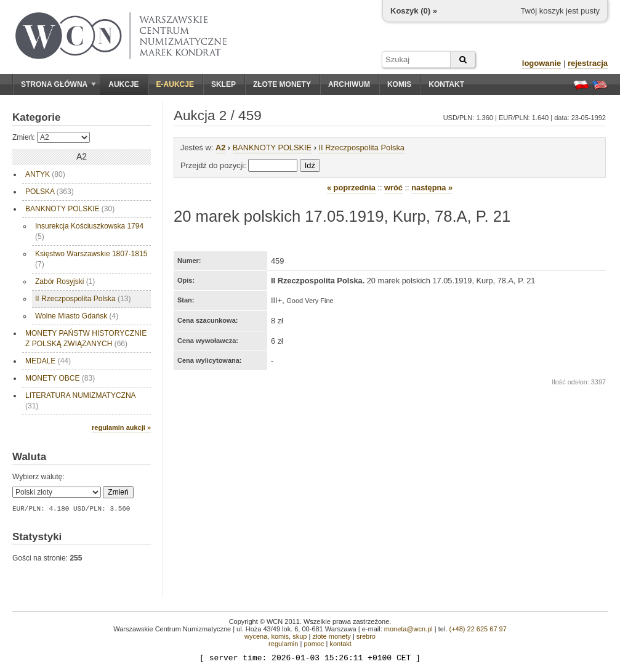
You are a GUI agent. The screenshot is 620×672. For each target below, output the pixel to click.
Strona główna (58, 84)
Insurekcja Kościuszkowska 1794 (89, 231)
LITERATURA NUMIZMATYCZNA (81, 401)
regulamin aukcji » (121, 427)
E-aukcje (175, 84)
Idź (310, 165)
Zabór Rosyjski (65, 281)
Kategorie (36, 117)
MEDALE (48, 361)
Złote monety (282, 84)
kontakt (340, 644)
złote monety (331, 636)
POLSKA (50, 192)
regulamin (283, 644)
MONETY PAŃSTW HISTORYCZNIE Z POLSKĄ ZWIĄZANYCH (86, 338)
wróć (393, 188)
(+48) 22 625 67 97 (478, 629)
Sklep (223, 84)
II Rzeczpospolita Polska (83, 299)
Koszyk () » (414, 11)
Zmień (118, 492)
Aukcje (123, 84)
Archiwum (349, 84)
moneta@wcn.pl (409, 629)
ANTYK (45, 174)
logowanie (542, 63)
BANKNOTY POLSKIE (70, 209)
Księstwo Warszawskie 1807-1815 (91, 259)
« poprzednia (351, 188)
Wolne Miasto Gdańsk (77, 316)
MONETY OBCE (60, 378)
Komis (399, 84)
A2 (220, 148)
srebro (366, 636)
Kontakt (446, 84)
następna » (432, 188)
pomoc (314, 644)
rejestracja (588, 63)
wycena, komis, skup (276, 636)
